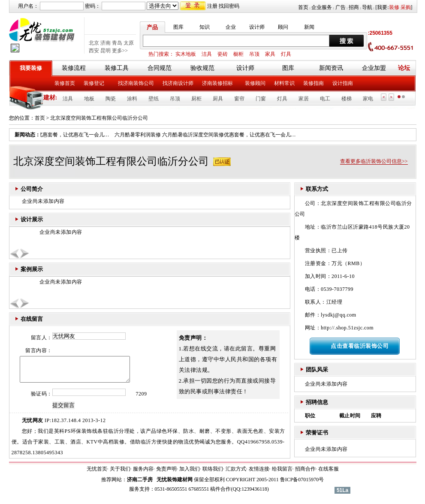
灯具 (286, 54)
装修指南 (313, 83)
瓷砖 (223, 54)
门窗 (261, 99)
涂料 (132, 99)
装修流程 (74, 68)
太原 (129, 43)
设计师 (257, 27)
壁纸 (154, 99)
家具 (270, 54)
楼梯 (347, 99)
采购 (406, 7)
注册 (212, 6)
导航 (367, 7)
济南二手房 (140, 485)
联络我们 (213, 474)
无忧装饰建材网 (175, 485)
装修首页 (65, 83)
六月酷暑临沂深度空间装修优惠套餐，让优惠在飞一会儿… (231, 135)
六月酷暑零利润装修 (140, 135)
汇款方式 (236, 474)
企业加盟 (374, 68)
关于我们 (120, 474)
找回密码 (229, 6)
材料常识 (284, 83)
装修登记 (94, 83)
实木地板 (186, 54)
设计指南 (343, 83)
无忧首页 (97, 474)
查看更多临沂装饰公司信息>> (374, 161)
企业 (231, 27)
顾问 (283, 27)
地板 (89, 99)
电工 (325, 99)
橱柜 (238, 54)
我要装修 (31, 68)
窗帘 (239, 99)
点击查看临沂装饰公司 (360, 346)
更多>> (120, 51)
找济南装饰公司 (136, 83)
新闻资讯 (331, 68)
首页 (303, 7)
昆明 (105, 51)
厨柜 (196, 99)
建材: (50, 98)
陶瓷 (111, 99)
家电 (368, 99)
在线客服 (329, 474)
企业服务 (322, 7)
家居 (304, 99)
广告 (341, 7)
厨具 (218, 99)
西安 (94, 51)
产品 (152, 27)
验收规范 (202, 68)
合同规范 (160, 68)
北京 (94, 43)
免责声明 (166, 474)
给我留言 (282, 474)
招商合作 (305, 474)
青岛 (117, 43)
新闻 (309, 27)
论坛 (404, 68)
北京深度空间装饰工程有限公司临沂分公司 (99, 118)
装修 (394, 7)
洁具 (207, 54)
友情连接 (259, 474)
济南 (105, 43)
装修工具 (117, 68)
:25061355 (380, 33)
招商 (354, 7)
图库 (178, 27)
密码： (93, 6)
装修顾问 (255, 83)
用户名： (28, 6)
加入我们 (190, 474)
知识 (205, 27)
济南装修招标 (217, 83)
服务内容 (143, 474)
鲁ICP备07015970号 (302, 485)
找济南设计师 (178, 83)
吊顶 (254, 54)
